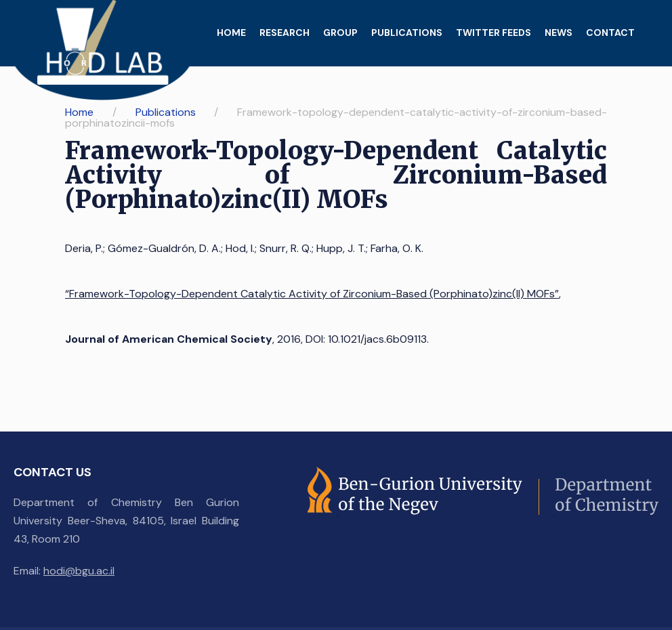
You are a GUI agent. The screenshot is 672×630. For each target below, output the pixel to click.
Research (285, 33)
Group (340, 33)
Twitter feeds (493, 33)
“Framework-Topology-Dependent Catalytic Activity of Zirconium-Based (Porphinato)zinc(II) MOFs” (312, 294)
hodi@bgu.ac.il (79, 571)
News (559, 33)
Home (231, 33)
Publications (407, 33)
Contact (610, 33)
